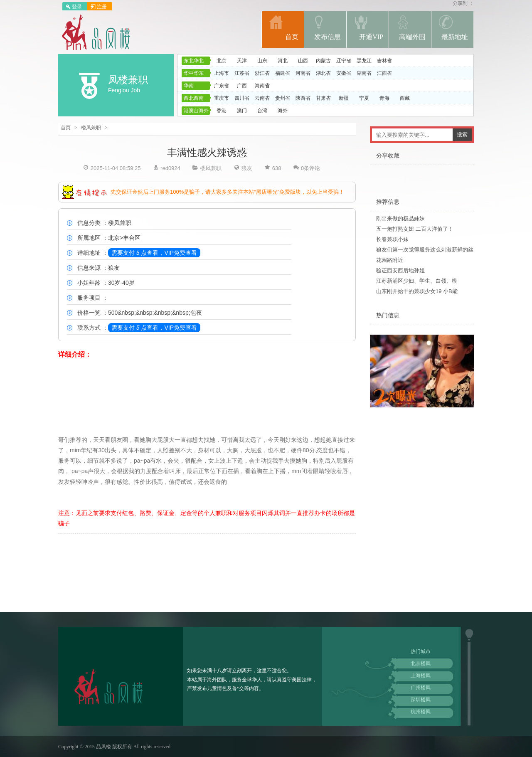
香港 (222, 111)
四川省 (242, 98)
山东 (262, 61)
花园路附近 (390, 260)
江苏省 (242, 73)
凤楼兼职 (128, 80)
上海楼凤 (421, 676)
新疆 (344, 98)
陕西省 (303, 98)
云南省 (262, 98)
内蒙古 (323, 61)
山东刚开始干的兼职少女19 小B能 (417, 291)
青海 (384, 98)
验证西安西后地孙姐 (400, 270)
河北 (283, 61)
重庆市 (222, 98)
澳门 (242, 111)
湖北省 (323, 73)
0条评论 (310, 168)
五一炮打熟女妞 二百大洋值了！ (415, 229)
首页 (66, 128)
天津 (242, 61)
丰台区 (132, 238)
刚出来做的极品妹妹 (400, 218)
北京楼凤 (421, 663)
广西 (242, 86)
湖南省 (364, 73)
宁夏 (364, 98)
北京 (222, 61)
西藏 (405, 98)
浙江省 (262, 73)
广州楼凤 (421, 688)
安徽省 (344, 73)
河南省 (303, 73)
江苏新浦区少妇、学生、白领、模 (417, 281)
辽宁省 (344, 61)
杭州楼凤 (421, 712)
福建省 (283, 73)
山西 (303, 61)
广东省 (222, 86)
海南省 (262, 86)
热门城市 (421, 651)
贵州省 (283, 98)
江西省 (384, 73)
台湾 (262, 111)
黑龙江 (364, 61)
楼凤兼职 (91, 128)
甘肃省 (323, 98)
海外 (283, 111)
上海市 (222, 73)
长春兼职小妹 (392, 239)
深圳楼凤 (421, 700)
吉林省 (384, 61)
